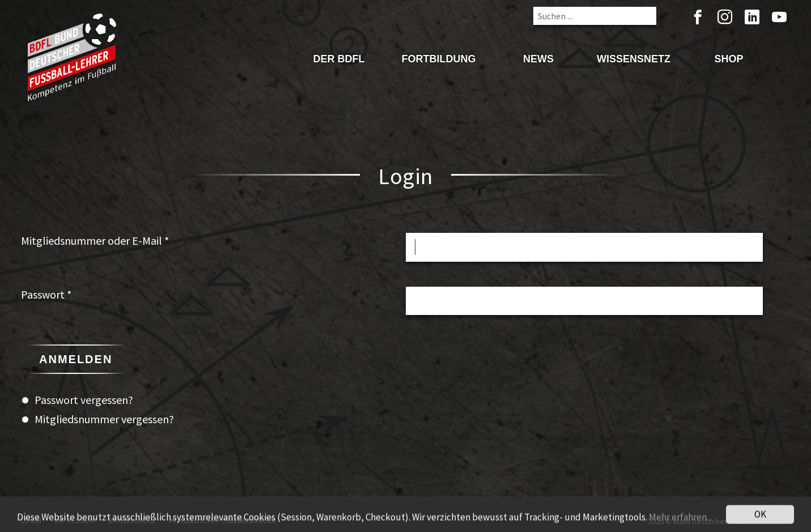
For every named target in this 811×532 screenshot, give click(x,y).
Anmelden (76, 359)
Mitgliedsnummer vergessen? (104, 419)
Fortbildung (438, 59)
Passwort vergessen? (84, 400)
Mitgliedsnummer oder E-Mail (95, 241)
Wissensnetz (634, 59)
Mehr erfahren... (680, 521)
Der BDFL (339, 59)
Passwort (46, 294)
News (538, 59)
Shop (729, 59)
